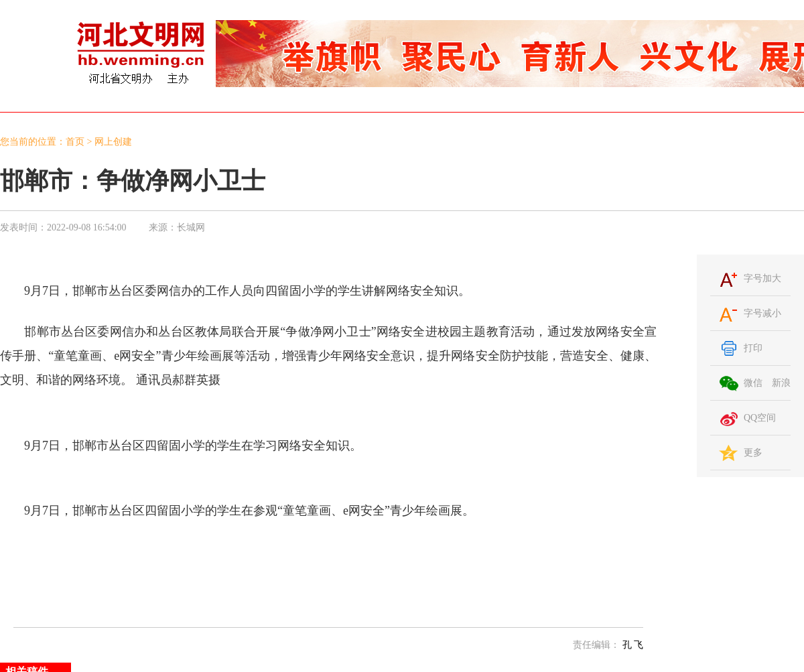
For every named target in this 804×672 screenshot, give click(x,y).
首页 (75, 142)
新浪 (781, 383)
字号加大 (762, 278)
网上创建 (113, 142)
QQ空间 (760, 418)
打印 (753, 348)
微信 (753, 383)
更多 (753, 453)
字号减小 (762, 313)
